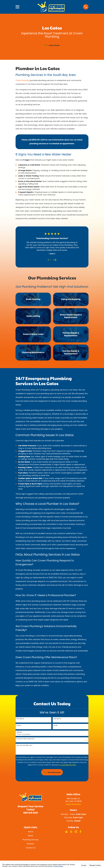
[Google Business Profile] (66, 832)
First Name (20, 719)
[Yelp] (71, 832)
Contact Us (31, 848)
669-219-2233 (31, 813)
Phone (19, 725)
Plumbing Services (31, 840)
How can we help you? (24, 745)
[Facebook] (81, 832)
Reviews (31, 844)
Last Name (57, 719)
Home (31, 832)
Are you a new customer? (26, 739)
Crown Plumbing (23, 80)
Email (55, 725)
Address (19, 732)
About (31, 836)
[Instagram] (76, 832)
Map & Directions (73, 804)
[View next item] (55, 260)
